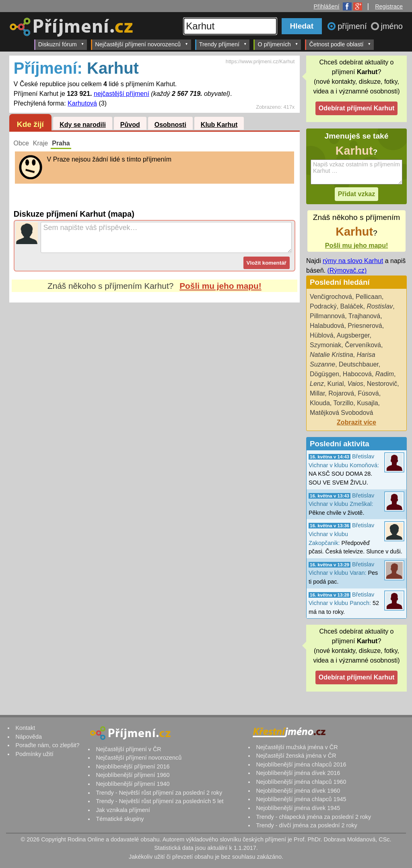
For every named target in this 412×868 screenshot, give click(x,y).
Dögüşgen (324, 374)
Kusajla (367, 403)
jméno (392, 26)
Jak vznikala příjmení (123, 810)
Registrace (389, 6)
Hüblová (322, 335)
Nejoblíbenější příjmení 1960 (133, 775)
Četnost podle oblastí (340, 44)
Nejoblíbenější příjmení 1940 (133, 784)
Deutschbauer (359, 364)
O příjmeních (278, 44)
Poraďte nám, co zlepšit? (47, 745)
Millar (317, 393)
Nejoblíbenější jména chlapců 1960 (301, 782)
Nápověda (29, 737)
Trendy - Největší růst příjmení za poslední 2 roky (159, 793)
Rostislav (380, 306)
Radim (385, 374)
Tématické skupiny (120, 819)
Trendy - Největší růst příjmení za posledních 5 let (160, 801)
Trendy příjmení (223, 44)
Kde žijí (30, 124)
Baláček (352, 306)
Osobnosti (170, 125)
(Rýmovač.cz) (347, 270)
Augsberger (353, 335)
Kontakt (25, 728)
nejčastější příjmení (122, 94)
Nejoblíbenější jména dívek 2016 (298, 773)
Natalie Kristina (332, 355)
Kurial (336, 384)
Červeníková (363, 345)
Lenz (317, 384)
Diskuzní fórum (61, 44)
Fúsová (368, 393)
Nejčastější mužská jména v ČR (297, 747)
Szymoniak (325, 345)
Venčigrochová (331, 297)
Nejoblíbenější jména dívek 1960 (298, 791)
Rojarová (341, 393)
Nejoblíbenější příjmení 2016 (133, 766)
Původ (130, 125)
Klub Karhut (219, 125)
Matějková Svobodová (341, 413)
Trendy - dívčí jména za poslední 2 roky (306, 825)
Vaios (355, 384)
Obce (21, 143)
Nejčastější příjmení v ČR (128, 749)
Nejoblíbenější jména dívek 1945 (298, 808)
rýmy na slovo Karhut (353, 261)
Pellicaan (369, 297)
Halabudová (327, 326)
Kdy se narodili (83, 125)
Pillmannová (327, 316)
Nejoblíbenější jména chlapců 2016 (301, 764)
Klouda (320, 403)
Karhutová (82, 103)
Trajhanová (364, 316)
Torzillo (343, 403)
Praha (61, 143)
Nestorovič (382, 384)
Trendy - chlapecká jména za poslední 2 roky (313, 817)
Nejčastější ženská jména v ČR (296, 756)
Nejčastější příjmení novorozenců (141, 44)
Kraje (40, 143)
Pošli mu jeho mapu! (220, 286)
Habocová (357, 374)
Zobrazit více (356, 422)
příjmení (353, 26)
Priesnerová (365, 326)
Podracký (323, 306)
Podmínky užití (34, 754)
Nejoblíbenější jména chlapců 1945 (301, 799)
